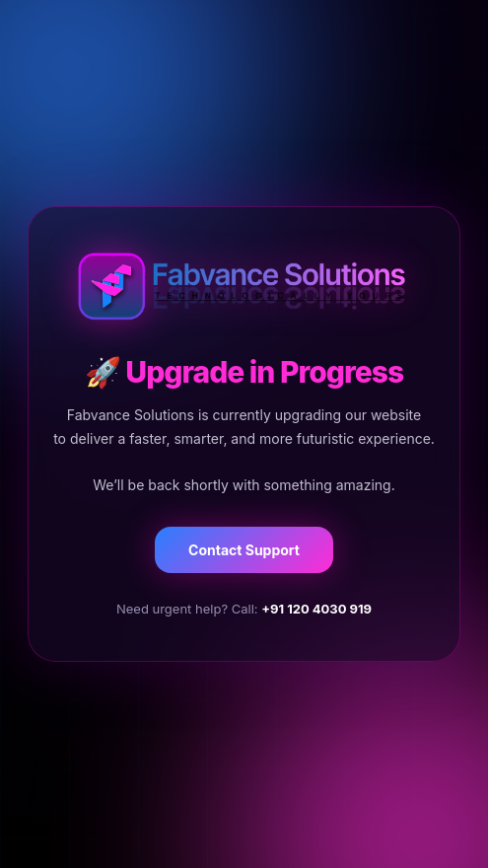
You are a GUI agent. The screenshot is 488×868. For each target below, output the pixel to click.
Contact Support (244, 550)
